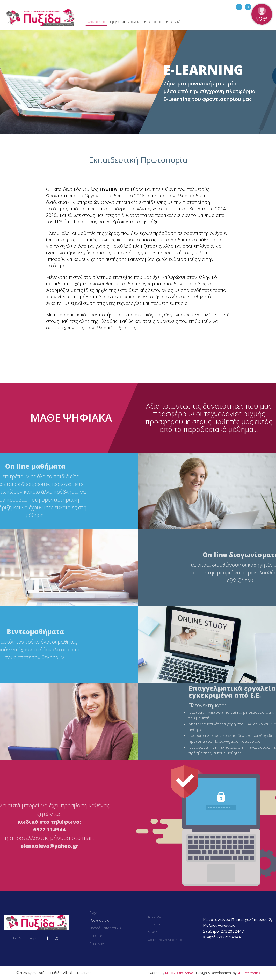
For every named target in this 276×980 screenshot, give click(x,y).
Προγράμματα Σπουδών (125, 22)
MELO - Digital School (180, 973)
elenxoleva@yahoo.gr (49, 846)
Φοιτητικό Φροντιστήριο (165, 940)
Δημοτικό (154, 916)
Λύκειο (152, 932)
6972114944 (229, 937)
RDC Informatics (249, 973)
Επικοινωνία (174, 22)
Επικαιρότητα (153, 22)
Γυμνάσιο (154, 924)
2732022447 (232, 931)
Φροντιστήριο (96, 22)
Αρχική (94, 913)
